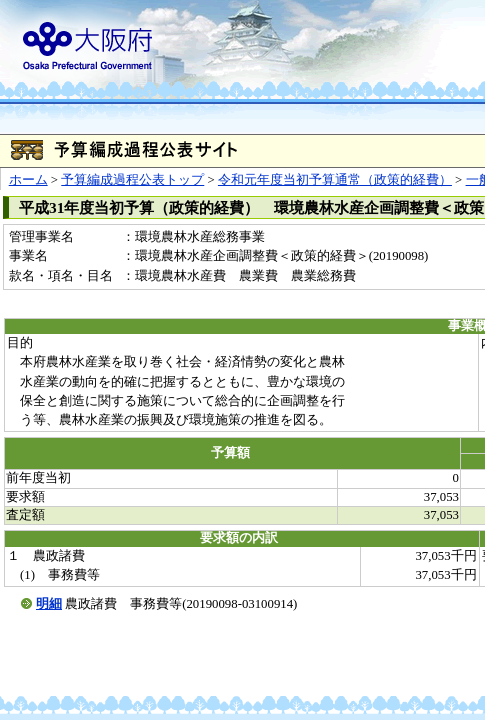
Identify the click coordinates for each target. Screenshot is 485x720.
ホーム (28, 180)
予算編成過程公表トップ (132, 180)
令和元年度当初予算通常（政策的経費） (335, 180)
